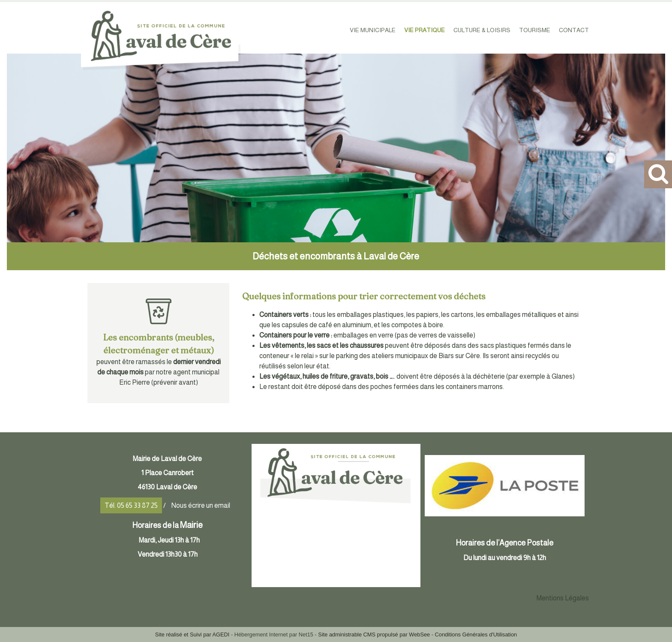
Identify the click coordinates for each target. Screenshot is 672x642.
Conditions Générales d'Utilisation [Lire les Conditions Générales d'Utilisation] (476, 634)
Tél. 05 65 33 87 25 (131, 505)
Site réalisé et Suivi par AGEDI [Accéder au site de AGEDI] (192, 634)
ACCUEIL (330, 30)
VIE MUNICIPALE (373, 30)
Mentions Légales (563, 598)
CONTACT (574, 30)
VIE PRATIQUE (424, 30)
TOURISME (535, 30)
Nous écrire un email (201, 505)
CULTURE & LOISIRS (482, 30)
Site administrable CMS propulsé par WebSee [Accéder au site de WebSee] (374, 634)
